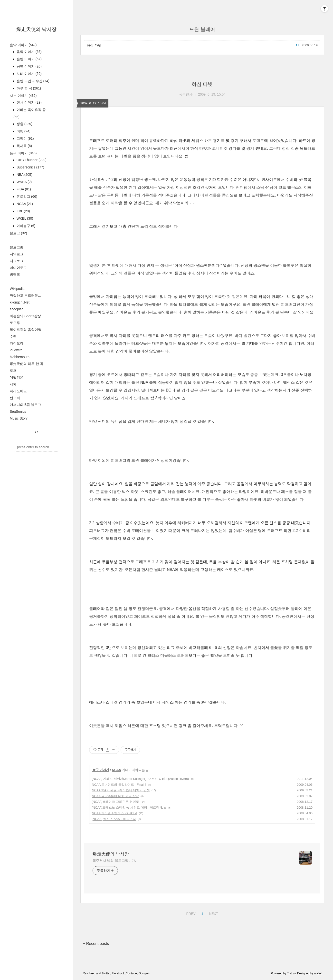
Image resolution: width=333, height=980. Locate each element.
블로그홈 (17, 247)
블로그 (18, 233)
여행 (23, 131)
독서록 (24, 146)
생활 (24, 124)
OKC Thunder (31, 160)
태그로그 (17, 261)
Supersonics (30, 167)
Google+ (144, 973)
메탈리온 (17, 377)
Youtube (132, 973)
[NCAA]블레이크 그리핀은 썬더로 (115, 802)
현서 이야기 (29, 102)
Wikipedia (17, 289)
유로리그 (26, 196)
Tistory (291, 973)
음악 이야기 (23, 45)
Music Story (19, 418)
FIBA (23, 189)
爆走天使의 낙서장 (37, 29)
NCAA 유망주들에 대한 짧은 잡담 (115, 796)
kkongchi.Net (20, 302)
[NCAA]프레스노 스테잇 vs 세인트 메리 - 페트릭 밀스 (129, 808)
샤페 (13, 384)
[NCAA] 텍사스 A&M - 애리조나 (114, 819)
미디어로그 (18, 268)
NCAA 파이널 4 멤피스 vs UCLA (114, 813)
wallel (318, 973)
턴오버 (15, 398)
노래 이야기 (29, 74)
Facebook (118, 973)
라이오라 (17, 343)
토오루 (15, 323)
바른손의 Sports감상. (26, 316)
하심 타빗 (94, 45)
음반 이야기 (29, 59)
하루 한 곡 (28, 88)
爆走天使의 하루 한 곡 (27, 364)
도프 (13, 371)
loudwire (16, 350)
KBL (23, 211)
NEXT (213, 913)
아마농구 (25, 226)
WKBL (24, 218)
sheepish (17, 309)
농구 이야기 (23, 153)
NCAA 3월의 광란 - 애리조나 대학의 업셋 (121, 790)
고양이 (25, 138)
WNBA (24, 182)
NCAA (24, 204)
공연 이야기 (29, 66)
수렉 (13, 336)
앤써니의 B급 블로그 (25, 405)
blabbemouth (20, 357)
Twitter (106, 973)
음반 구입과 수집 (32, 81)
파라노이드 (18, 391)
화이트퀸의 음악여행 (26, 330)
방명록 (15, 274)
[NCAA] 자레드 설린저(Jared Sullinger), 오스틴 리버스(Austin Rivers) (140, 779)
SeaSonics (18, 412)
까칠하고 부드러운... (25, 295)
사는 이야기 (23, 96)
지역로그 (17, 254)
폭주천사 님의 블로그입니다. (114, 861)
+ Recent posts (96, 944)
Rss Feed (89, 973)
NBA (24, 175)
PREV (190, 913)
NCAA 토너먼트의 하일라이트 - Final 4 (119, 785)
